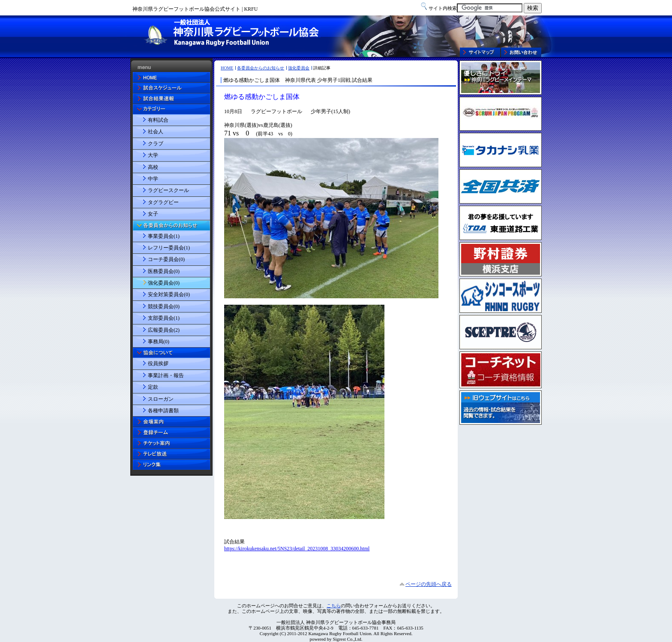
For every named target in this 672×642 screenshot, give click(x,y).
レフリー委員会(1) (169, 248)
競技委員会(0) (164, 306)
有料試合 (158, 120)
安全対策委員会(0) (169, 294)
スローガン (161, 399)
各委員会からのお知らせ (261, 68)
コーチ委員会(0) (166, 259)
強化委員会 (299, 68)
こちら (334, 606)
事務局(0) (159, 342)
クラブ (156, 144)
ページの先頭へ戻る (429, 584)
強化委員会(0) (164, 283)
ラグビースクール (168, 190)
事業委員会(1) (164, 236)
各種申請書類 (163, 411)
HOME (227, 68)
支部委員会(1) (164, 318)
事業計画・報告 (166, 375)
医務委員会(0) (164, 271)
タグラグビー (163, 202)
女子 (153, 214)
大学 (153, 155)
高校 (153, 167)
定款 (153, 387)
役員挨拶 (158, 363)
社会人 (156, 132)
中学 (153, 179)
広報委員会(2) (164, 330)
